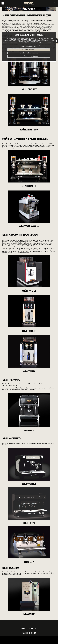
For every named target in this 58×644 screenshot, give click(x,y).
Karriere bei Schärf (29, 633)
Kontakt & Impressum (29, 629)
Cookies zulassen (29, 50)
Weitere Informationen (29, 53)
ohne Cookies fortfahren (29, 56)
